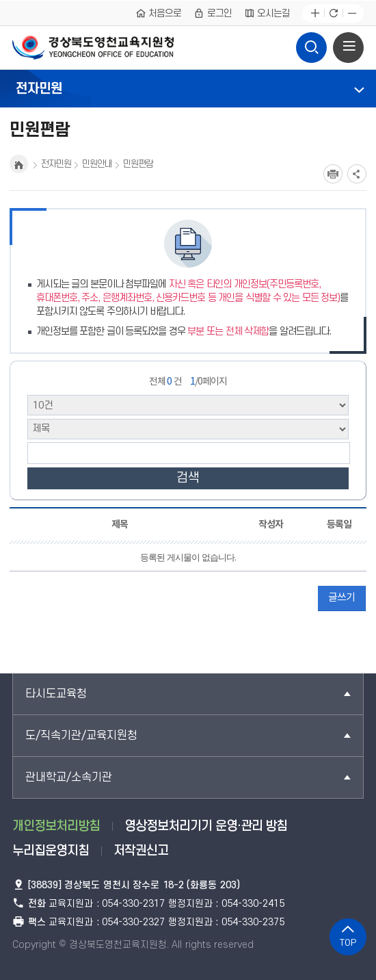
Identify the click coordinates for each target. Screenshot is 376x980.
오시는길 (267, 13)
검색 (188, 478)
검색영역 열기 (311, 44)
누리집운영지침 (51, 851)
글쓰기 (341, 598)
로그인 (213, 13)
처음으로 (159, 13)
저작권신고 (141, 851)
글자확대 (315, 13)
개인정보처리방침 (56, 826)
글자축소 (352, 13)
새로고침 (333, 13)
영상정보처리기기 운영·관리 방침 (206, 826)
